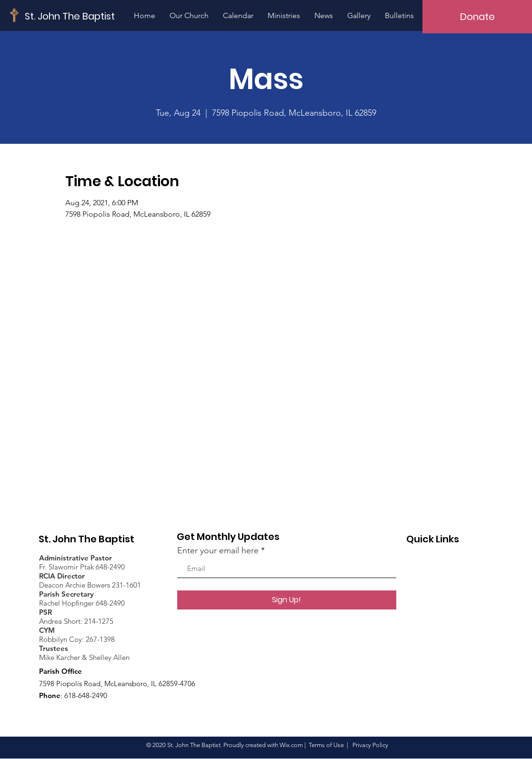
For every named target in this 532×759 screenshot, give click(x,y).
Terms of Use (326, 745)
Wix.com (291, 745)
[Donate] (477, 17)
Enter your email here (218, 550)
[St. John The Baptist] (70, 16)
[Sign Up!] (287, 600)
